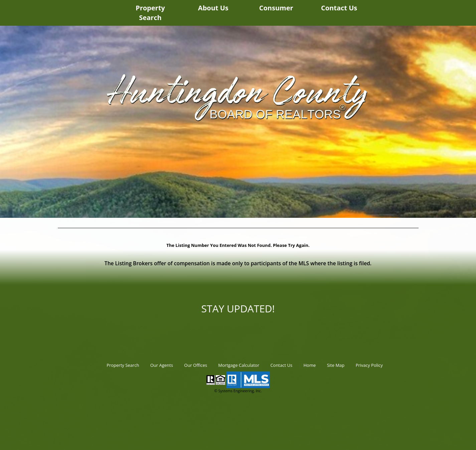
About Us (213, 8)
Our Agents (162, 365)
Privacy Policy (369, 365)
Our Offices (196, 365)
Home (310, 365)
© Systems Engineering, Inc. (238, 391)
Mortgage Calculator (239, 365)
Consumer (276, 8)
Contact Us (339, 8)
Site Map (336, 365)
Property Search (150, 13)
